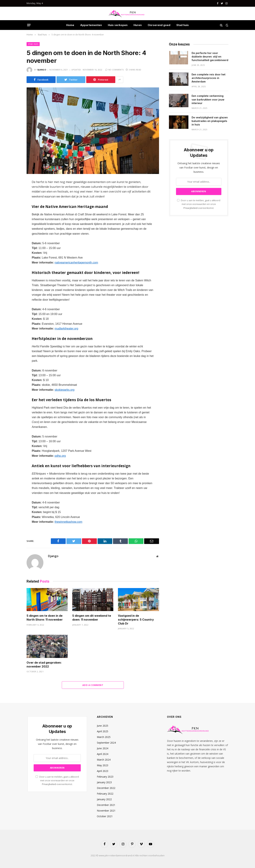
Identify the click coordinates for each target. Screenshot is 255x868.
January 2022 (104, 799)
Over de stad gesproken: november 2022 (44, 664)
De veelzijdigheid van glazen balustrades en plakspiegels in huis (210, 121)
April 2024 (103, 754)
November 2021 (106, 811)
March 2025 (104, 737)
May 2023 (103, 765)
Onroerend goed (159, 25)
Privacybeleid (190, 208)
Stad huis (183, 25)
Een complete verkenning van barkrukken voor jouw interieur (208, 99)
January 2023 (104, 782)
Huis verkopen (118, 25)
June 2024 (103, 748)
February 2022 (105, 794)
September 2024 (106, 743)
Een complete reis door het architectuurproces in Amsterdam (209, 78)
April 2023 (103, 771)
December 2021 (106, 805)
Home (70, 25)
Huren (138, 25)
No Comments (114, 70)
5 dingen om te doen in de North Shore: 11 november (45, 618)
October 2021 (105, 816)
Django (42, 70)
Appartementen (91, 25)
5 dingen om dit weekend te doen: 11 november (92, 618)
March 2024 (104, 760)
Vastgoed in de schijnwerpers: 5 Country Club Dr (136, 620)
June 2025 (103, 726)
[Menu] (29, 25)
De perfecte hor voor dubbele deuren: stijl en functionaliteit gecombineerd (210, 57)
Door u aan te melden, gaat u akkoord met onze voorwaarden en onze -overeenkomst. (199, 204)
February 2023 (105, 777)
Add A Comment (93, 685)
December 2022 (106, 788)
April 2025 (103, 731)
